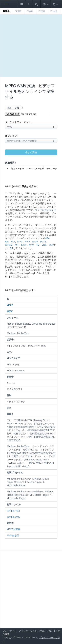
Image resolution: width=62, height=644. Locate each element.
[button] (22, 4)
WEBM (9, 245)
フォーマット (9, 631)
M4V (31, 245)
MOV (24, 245)
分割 (18, 11)
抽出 (54, 11)
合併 (30, 11)
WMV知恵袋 (13, 535)
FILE (9, 108)
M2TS (43, 242)
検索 (42, 631)
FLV (13, 242)
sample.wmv (13, 517)
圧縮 (42, 11)
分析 (49, 631)
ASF (17, 245)
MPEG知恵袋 (13, 529)
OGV (51, 245)
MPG (20, 242)
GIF (12, 248)
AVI (7, 242)
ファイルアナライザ (45, 210)
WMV (35, 242)
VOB (44, 245)
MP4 (47, 238)
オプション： (12, 136)
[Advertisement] (31, 46)
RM (38, 245)
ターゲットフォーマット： (19, 122)
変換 (6, 11)
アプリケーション (28, 631)
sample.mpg (13, 511)
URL (17, 108)
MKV (27, 242)
